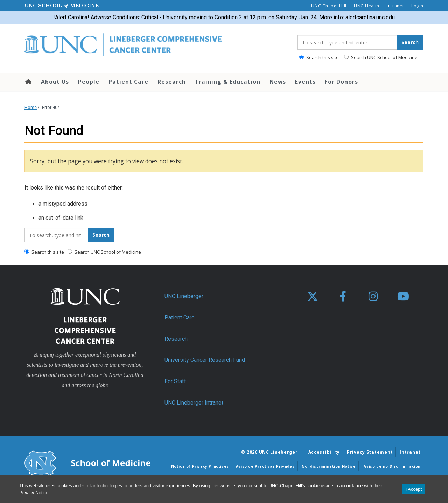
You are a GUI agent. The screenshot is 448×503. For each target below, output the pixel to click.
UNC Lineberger (184, 296)
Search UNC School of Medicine (381, 57)
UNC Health (367, 6)
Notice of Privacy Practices (200, 466)
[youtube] (403, 297)
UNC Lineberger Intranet (194, 403)
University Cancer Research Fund (205, 360)
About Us (55, 82)
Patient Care (128, 82)
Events (305, 82)
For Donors (341, 82)
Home (28, 82)
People (89, 82)
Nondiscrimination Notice (329, 466)
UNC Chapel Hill (329, 6)
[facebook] (343, 297)
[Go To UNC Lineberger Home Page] (156, 45)
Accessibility (324, 452)
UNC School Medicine (62, 5)
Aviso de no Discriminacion (392, 466)
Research (172, 82)
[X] (313, 297)
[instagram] (373, 297)
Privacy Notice (34, 493)
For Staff (175, 381)
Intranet (395, 6)
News (278, 82)
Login (417, 6)
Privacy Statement (370, 452)
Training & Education (228, 82)
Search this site (319, 57)
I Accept (414, 489)
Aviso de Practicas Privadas (265, 466)
